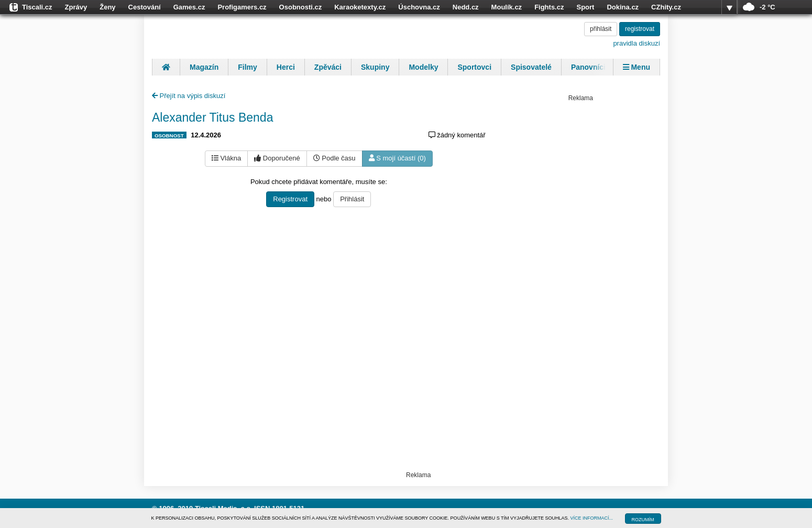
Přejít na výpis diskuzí (189, 96)
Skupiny (375, 67)
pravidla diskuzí (637, 43)
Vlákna (226, 158)
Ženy (107, 7)
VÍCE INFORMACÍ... (592, 518)
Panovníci (588, 67)
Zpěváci (328, 67)
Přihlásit (352, 199)
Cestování (145, 7)
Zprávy (76, 7)
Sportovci (474, 67)
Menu (637, 67)
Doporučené (277, 158)
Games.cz (189, 7)
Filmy (248, 67)
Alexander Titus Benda (212, 117)
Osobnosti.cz (301, 7)
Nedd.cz (466, 7)
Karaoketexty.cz (360, 7)
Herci (286, 67)
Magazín (204, 67)
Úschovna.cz (419, 7)
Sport (585, 7)
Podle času (334, 158)
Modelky (423, 67)
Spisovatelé (531, 67)
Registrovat (290, 199)
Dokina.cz (623, 7)
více (729, 7)
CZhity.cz (666, 7)
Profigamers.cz (242, 7)
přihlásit (601, 29)
